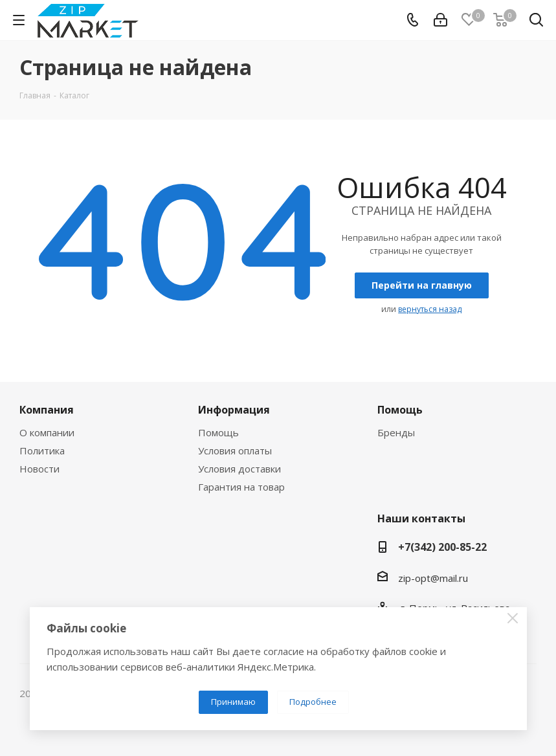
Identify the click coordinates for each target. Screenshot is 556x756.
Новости (39, 469)
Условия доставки (239, 469)
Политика (42, 450)
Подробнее (313, 702)
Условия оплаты (235, 450)
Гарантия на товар (241, 487)
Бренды (396, 432)
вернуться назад (430, 309)
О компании (47, 432)
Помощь (218, 432)
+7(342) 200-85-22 (442, 547)
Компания (47, 410)
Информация (234, 410)
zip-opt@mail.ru (433, 578)
